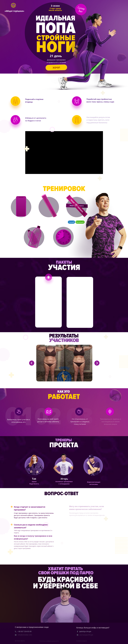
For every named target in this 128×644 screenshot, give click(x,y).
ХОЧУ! (56, 68)
